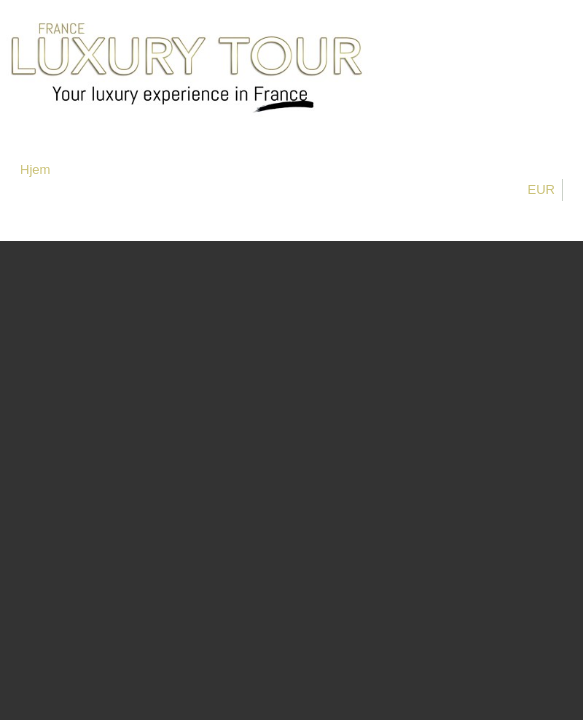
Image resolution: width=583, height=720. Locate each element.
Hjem (35, 169)
